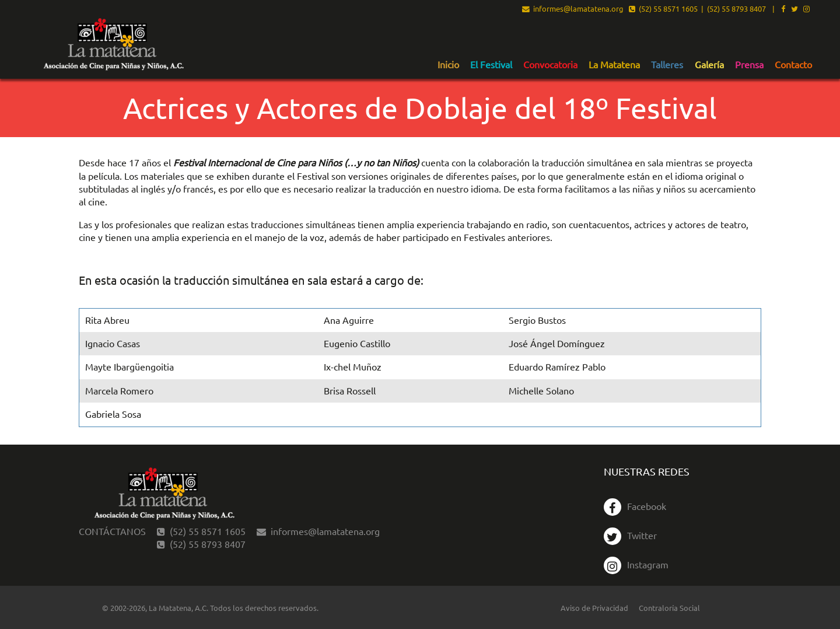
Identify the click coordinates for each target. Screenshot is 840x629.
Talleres (667, 65)
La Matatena (614, 65)
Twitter (630, 535)
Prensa (749, 65)
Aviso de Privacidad (594, 608)
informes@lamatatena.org (573, 9)
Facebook (635, 506)
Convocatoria (550, 65)
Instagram (636, 564)
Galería (709, 65)
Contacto (793, 65)
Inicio (448, 65)
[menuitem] (448, 64)
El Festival (491, 65)
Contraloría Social (669, 608)
